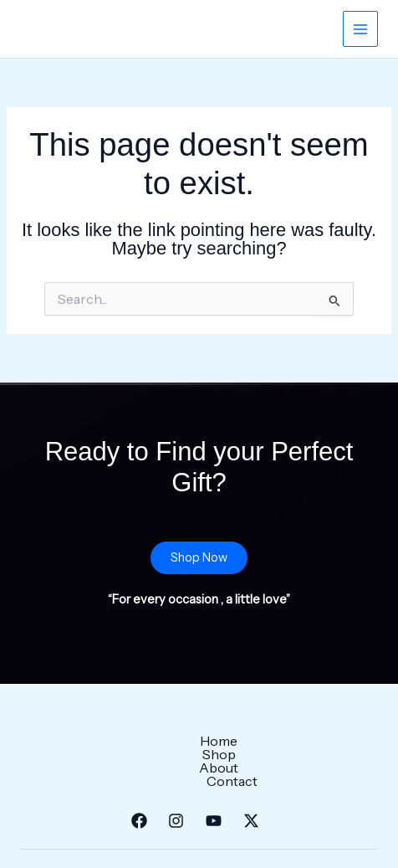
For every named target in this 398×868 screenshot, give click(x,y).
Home (97, 741)
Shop (160, 741)
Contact (295, 741)
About (223, 741)
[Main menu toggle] (360, 28)
